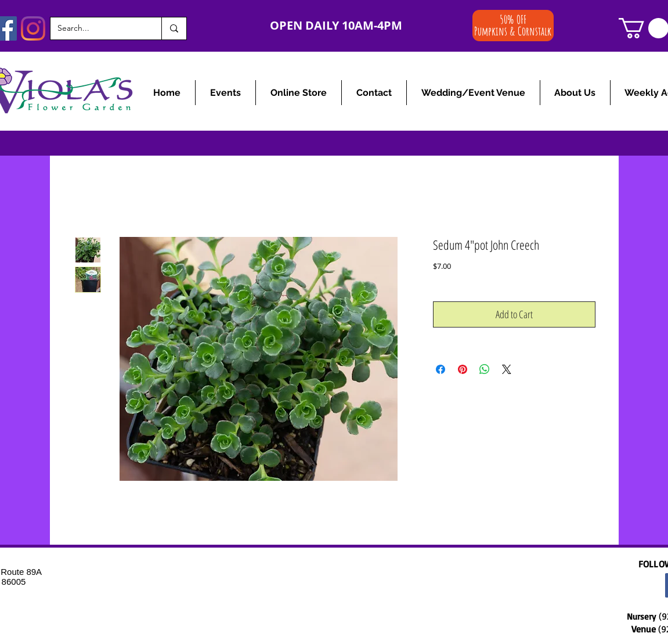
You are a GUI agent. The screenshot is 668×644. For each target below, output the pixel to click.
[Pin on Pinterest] (463, 369)
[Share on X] (507, 369)
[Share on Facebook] (440, 369)
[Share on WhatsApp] (485, 369)
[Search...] (97, 28)
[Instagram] (33, 28)
